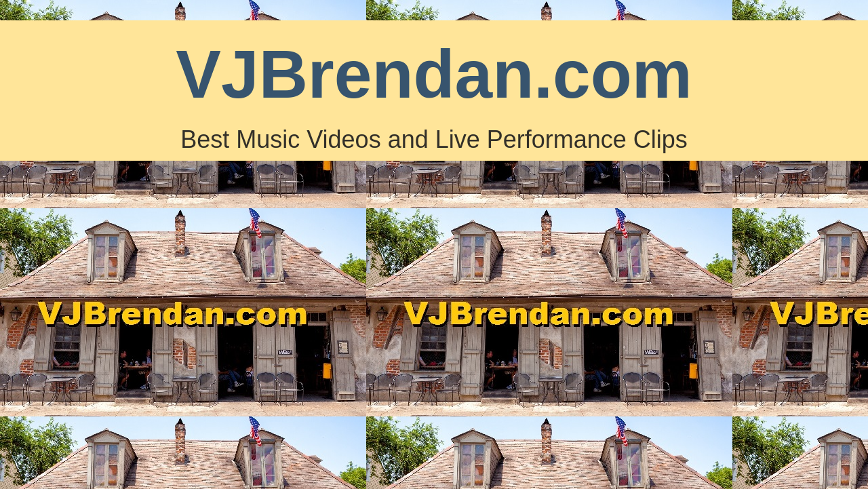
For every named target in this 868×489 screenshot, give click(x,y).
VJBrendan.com (434, 74)
